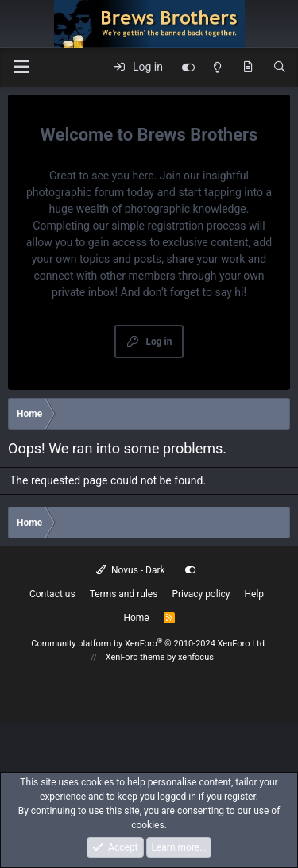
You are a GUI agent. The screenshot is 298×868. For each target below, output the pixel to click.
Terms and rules (124, 594)
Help (255, 594)
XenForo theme (135, 657)
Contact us (52, 594)
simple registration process (178, 226)
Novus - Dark (130, 570)
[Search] (280, 68)
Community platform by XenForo (149, 644)
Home (136, 618)
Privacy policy (201, 594)
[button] (21, 67)
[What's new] (248, 68)
